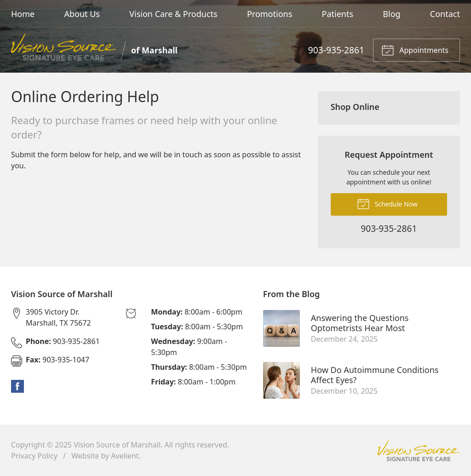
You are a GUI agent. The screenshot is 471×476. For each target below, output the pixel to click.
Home (23, 14)
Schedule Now (387, 203)
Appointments (415, 50)
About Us (82, 14)
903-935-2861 (336, 50)
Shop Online (355, 107)
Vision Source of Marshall (117, 445)
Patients (338, 14)
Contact (445, 14)
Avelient (125, 456)
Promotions (270, 14)
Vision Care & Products (173, 14)
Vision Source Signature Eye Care (419, 450)
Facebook (17, 386)
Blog (391, 14)
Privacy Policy (34, 456)
